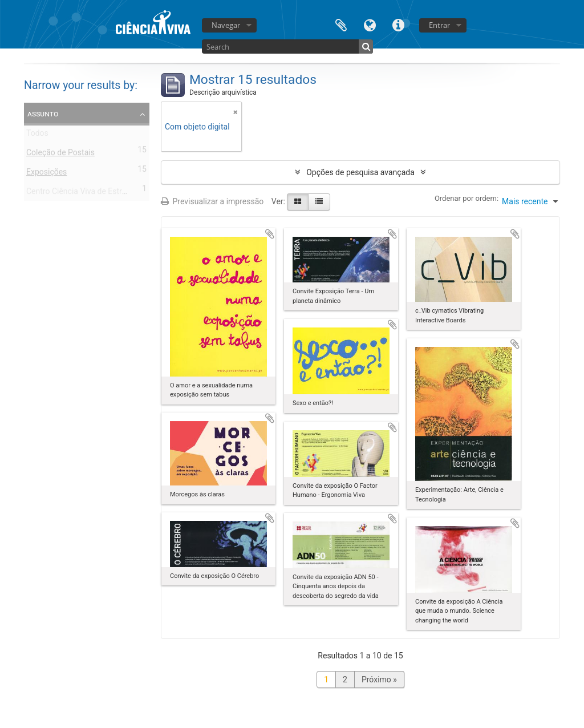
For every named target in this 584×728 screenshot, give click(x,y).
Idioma (370, 24)
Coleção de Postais (60, 155)
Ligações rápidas (398, 24)
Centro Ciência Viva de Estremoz (84, 193)
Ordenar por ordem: (467, 198)
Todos (37, 135)
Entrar (439, 25)
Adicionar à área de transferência (270, 234)
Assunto (43, 114)
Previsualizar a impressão (212, 201)
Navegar (226, 25)
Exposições (46, 174)
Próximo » (379, 680)
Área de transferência (341, 24)
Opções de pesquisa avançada (360, 172)
